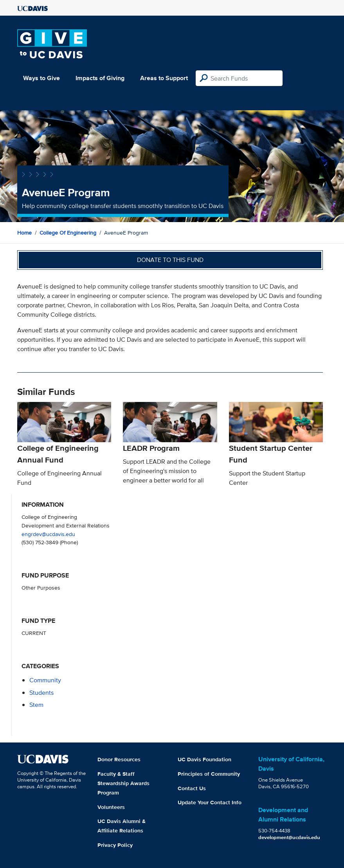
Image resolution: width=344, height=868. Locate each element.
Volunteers (111, 807)
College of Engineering (68, 233)
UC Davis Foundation (204, 759)
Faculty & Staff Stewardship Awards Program (123, 783)
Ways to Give (41, 78)
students (41, 693)
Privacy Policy (115, 845)
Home (24, 233)
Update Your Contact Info (210, 802)
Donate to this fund (170, 260)
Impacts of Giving (100, 78)
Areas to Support (164, 78)
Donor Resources (119, 759)
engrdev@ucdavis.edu (48, 534)
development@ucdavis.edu (289, 837)
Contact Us (192, 788)
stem (36, 705)
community (45, 680)
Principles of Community (209, 774)
